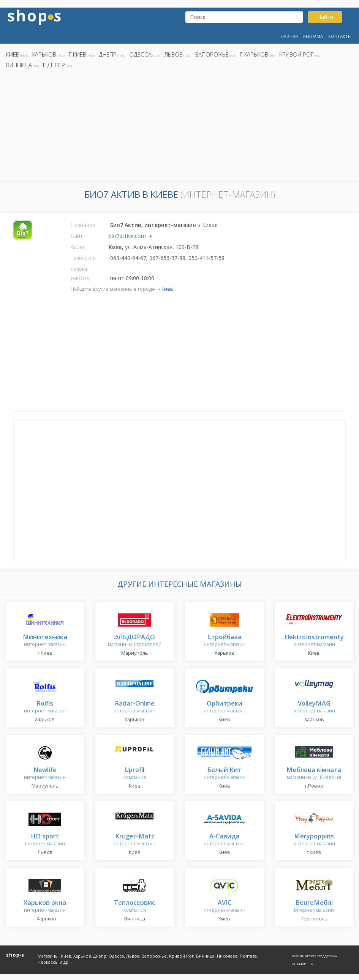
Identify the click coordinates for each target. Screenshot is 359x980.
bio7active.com (127, 236)
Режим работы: (81, 273)
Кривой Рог (296, 54)
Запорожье (212, 54)
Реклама (313, 36)
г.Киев (77, 54)
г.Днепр (54, 65)
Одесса (140, 54)
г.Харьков (254, 54)
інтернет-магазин (45, 840)
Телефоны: (84, 258)
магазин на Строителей (135, 641)
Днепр (108, 54)
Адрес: (79, 247)
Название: (84, 225)
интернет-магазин (45, 641)
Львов (173, 54)
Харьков (44, 54)
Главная (288, 36)
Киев (13, 54)
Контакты (340, 36)
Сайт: (77, 236)
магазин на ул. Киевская (314, 774)
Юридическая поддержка (315, 956)
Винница (19, 65)
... (78, 65)
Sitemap (299, 963)
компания (135, 774)
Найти (325, 17)
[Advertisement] (179, 127)
